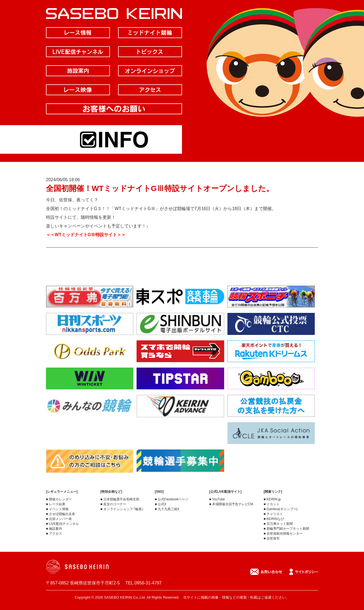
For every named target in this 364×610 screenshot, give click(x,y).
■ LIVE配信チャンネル (62, 524)
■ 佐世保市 (272, 538)
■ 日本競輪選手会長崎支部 (120, 499)
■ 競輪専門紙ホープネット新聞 (286, 529)
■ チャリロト (273, 514)
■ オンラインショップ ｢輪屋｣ (122, 509)
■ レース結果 (56, 504)
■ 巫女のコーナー (113, 504)
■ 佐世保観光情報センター (283, 534)
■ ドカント (272, 504)
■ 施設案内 (54, 529)
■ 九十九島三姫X (167, 509)
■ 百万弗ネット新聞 (278, 524)
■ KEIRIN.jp (272, 499)
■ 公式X (161, 504)
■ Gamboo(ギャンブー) (281, 509)
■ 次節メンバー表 (59, 519)
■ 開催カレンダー (59, 499)
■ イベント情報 (57, 509)
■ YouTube (217, 499)
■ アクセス (54, 534)
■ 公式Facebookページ (172, 499)
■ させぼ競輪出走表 (61, 514)
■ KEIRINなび (274, 519)
